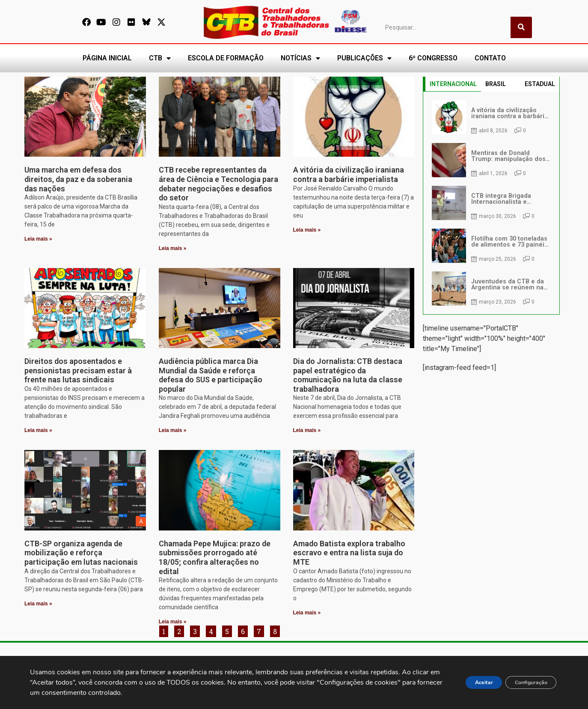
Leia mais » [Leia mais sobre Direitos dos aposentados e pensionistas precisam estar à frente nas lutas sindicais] (38, 430)
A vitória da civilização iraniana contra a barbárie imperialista (349, 174)
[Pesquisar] (521, 27)
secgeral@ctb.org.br (242, 664)
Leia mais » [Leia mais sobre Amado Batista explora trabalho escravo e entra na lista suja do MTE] (307, 613)
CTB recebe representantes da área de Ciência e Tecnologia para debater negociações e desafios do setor (218, 184)
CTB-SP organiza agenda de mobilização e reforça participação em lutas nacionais (81, 553)
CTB (160, 58)
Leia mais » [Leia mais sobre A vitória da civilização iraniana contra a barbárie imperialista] (307, 230)
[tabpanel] (491, 203)
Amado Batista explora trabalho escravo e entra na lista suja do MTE (349, 553)
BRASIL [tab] (496, 84)
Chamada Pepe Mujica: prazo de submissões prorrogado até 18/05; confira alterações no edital (215, 557)
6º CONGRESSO (433, 58)
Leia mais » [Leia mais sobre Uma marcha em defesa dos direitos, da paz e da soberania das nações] (38, 239)
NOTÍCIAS (300, 58)
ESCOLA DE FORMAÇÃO (226, 58)
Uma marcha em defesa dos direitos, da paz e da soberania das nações (78, 179)
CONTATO (490, 58)
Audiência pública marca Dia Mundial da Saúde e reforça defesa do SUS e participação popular (211, 375)
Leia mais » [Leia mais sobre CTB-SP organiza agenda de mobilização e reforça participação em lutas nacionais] (38, 604)
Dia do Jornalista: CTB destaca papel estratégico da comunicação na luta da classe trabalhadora (348, 375)
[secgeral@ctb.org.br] (205, 664)
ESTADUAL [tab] (540, 84)
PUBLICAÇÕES (364, 58)
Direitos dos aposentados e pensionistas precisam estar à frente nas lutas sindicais (78, 370)
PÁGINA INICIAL (107, 58)
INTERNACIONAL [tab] (453, 84)
